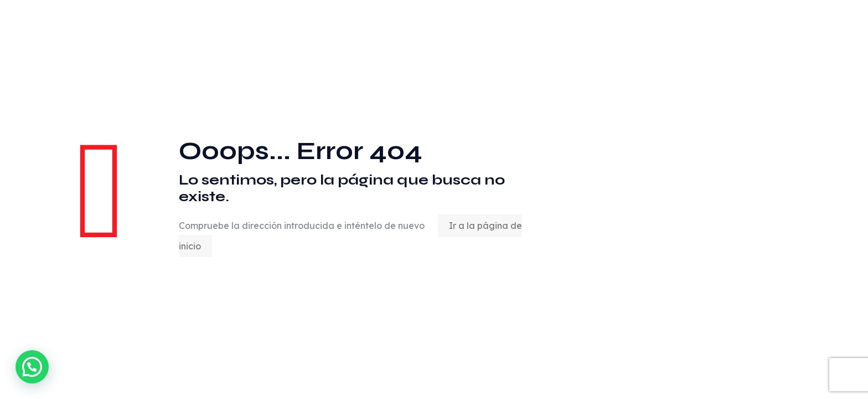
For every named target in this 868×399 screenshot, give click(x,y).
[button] (32, 367)
